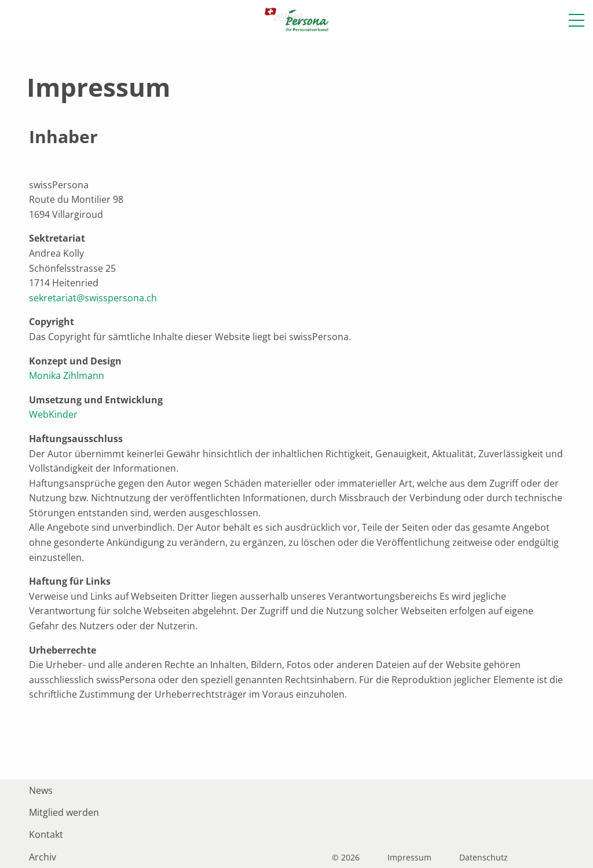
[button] (576, 20)
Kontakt (46, 834)
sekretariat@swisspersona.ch (93, 298)
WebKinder (53, 414)
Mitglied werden (64, 812)
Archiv (43, 857)
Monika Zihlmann (67, 375)
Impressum (409, 858)
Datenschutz (484, 858)
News (41, 790)
